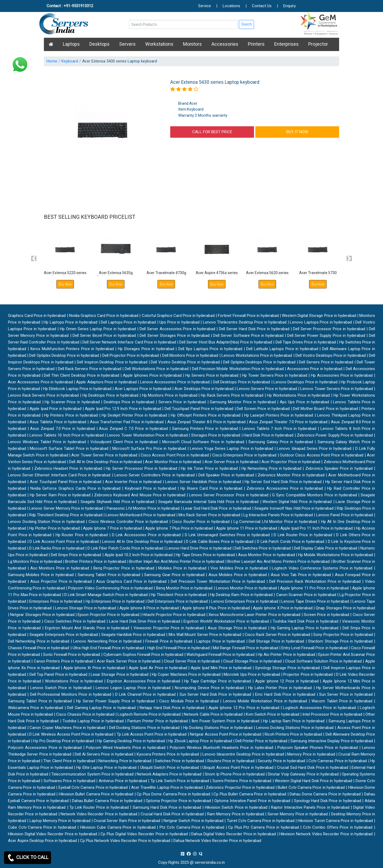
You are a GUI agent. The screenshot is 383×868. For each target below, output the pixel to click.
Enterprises (286, 44)
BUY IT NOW (297, 132)
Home (52, 61)
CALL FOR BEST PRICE (212, 132)
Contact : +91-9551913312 (70, 6)
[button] (34, 258)
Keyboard (70, 61)
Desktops (99, 44)
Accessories (225, 44)
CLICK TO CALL (28, 858)
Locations (231, 6)
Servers (127, 44)
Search (247, 24)
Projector (318, 44)
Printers (256, 44)
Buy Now (65, 284)
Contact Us (262, 6)
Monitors (192, 44)
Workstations (159, 44)
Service (205, 6)
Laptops (71, 44)
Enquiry (290, 6)
